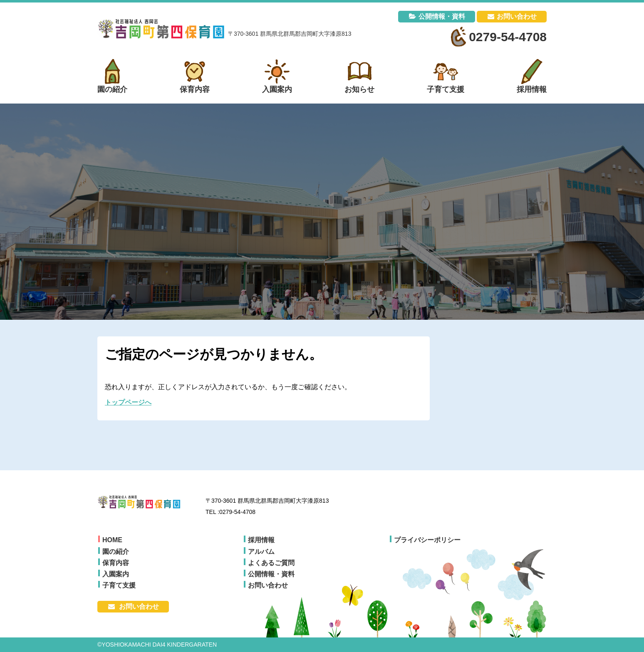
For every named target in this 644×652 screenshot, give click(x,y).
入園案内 (116, 574)
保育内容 (116, 563)
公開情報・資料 (442, 16)
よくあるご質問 (271, 563)
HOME (112, 540)
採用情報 (261, 540)
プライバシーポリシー (427, 540)
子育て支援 (119, 585)
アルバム (261, 552)
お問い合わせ (517, 16)
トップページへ (128, 402)
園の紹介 (116, 552)
